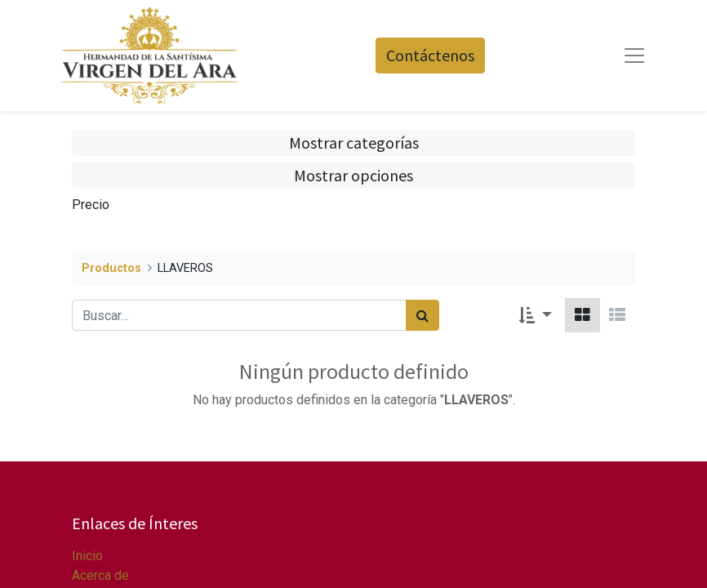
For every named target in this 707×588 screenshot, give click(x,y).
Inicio (87, 556)
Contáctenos (430, 55)
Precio (91, 205)
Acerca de (100, 575)
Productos (111, 268)
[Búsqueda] (422, 315)
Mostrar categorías (354, 143)
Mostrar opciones (353, 175)
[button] (535, 315)
